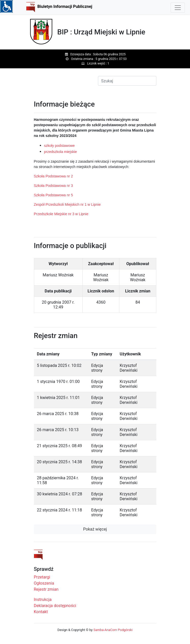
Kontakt (41, 612)
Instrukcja (43, 600)
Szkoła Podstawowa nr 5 (53, 195)
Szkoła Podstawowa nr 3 (53, 186)
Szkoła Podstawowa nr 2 (53, 176)
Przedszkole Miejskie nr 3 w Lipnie (61, 214)
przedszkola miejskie (61, 152)
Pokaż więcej (95, 529)
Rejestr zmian (46, 589)
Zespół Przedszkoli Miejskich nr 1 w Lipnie (67, 204)
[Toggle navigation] (178, 8)
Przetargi (42, 577)
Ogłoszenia (44, 583)
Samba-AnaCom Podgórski (113, 630)
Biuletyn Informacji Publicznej (65, 7)
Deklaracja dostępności (55, 606)
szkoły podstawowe (60, 146)
